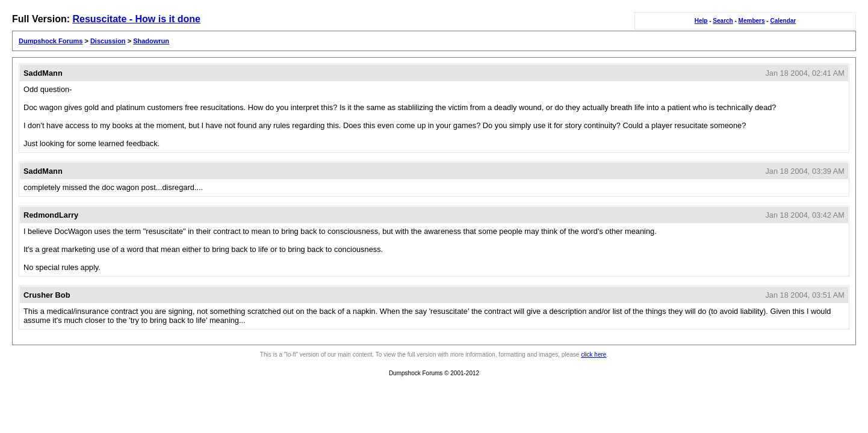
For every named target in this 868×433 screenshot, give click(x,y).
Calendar (783, 21)
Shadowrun (151, 41)
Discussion (108, 41)
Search (723, 21)
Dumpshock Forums (51, 41)
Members (752, 21)
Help (701, 21)
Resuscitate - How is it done (136, 19)
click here (594, 355)
